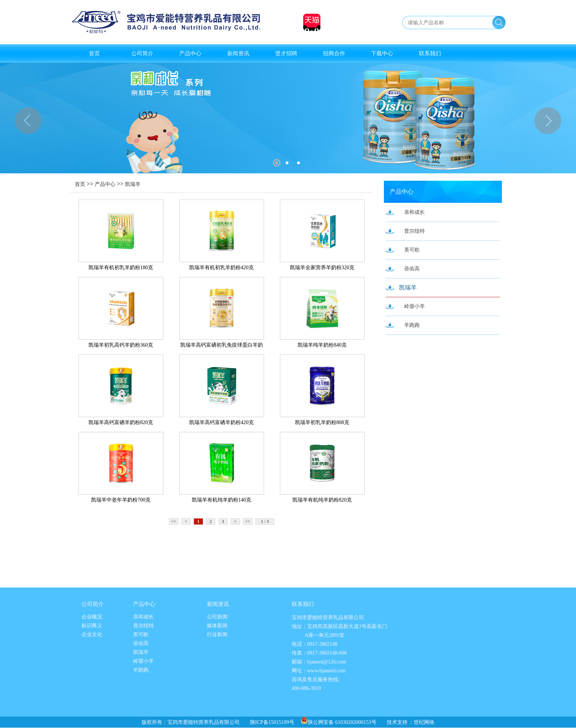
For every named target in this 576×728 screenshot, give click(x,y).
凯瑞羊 (133, 184)
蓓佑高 (412, 269)
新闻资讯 (238, 53)
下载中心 (382, 53)
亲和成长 (414, 212)
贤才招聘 (286, 53)
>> (248, 521)
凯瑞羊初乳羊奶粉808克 (322, 422)
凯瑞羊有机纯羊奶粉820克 (322, 500)
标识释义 (92, 626)
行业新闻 (217, 635)
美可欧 (412, 250)
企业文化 (92, 635)
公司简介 (142, 53)
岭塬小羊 (414, 306)
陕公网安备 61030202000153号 (339, 722)
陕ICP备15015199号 (272, 722)
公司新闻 (217, 617)
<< (174, 521)
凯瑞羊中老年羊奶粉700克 (121, 500)
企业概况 (92, 617)
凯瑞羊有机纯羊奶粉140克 (221, 500)
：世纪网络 (421, 722)
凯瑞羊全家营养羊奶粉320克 (322, 268)
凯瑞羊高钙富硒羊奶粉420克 (221, 422)
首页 (94, 53)
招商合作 (334, 53)
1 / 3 (265, 521)
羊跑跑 (412, 325)
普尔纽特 (414, 231)
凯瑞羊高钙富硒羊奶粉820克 (121, 422)
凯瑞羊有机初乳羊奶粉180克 (121, 268)
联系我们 (430, 53)
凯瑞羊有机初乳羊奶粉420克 (221, 268)
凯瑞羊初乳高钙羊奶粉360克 (121, 345)
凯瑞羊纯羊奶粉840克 (322, 345)
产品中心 (190, 53)
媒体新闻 (217, 626)
